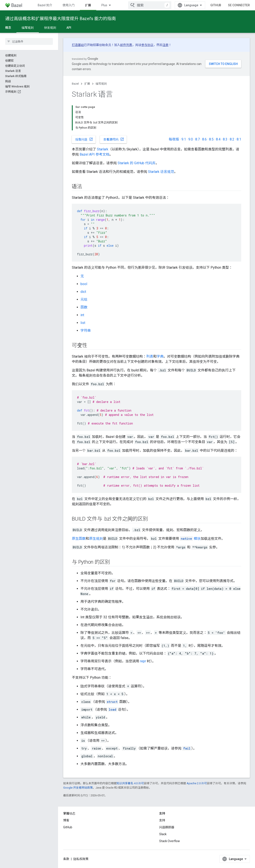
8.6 (204, 139)
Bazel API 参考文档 (94, 154)
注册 (165, 45)
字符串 (86, 331)
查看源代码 (114, 139)
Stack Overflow (170, 841)
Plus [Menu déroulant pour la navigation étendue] (104, 5)
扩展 (87, 84)
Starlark (103, 149)
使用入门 (69, 5)
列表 (150, 356)
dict (83, 292)
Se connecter (239, 5)
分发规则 (50, 28)
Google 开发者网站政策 (78, 788)
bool (84, 284)
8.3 (225, 139)
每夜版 (174, 139)
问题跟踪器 (167, 827)
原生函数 (79, 539)
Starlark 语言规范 (161, 172)
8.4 (218, 139)
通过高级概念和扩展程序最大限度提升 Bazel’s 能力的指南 (61, 19)
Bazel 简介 (45, 5)
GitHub (216, 5)
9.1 (184, 139)
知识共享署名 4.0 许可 (130, 783)
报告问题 (84, 139)
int (82, 315)
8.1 (239, 139)
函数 (84, 307)
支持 (162, 820)
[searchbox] (29, 41)
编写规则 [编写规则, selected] (28, 28)
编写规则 (101, 84)
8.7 (198, 139)
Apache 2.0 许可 (197, 783)
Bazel (75, 84)
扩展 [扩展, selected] (88, 5)
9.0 (191, 139)
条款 (66, 859)
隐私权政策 (81, 859)
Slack (163, 834)
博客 (66, 820)
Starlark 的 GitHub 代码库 (137, 163)
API (69, 28)
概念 (8, 28)
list (83, 323)
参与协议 (147, 45)
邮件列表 (126, 45)
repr (143, 661)
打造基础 (78, 45)
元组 (84, 299)
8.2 (232, 139)
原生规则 (96, 539)
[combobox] (150, 5)
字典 (160, 356)
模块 (190, 539)
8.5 (211, 139)
